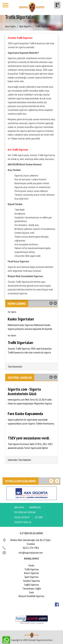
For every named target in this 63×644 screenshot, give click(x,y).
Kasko (32, 565)
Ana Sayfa (10, 26)
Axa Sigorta (25, 26)
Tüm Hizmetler (15, 367)
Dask (32, 592)
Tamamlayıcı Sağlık (32, 588)
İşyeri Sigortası (32, 577)
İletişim (39, 517)
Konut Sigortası (32, 573)
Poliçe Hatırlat (22, 517)
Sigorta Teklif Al (23, 522)
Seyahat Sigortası (32, 581)
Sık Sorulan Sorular (25, 512)
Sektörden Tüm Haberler (19, 460)
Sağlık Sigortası (32, 585)
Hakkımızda (35, 507)
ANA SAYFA (19, 507)
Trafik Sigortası (32, 569)
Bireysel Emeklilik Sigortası (32, 596)
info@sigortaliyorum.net (31, 553)
